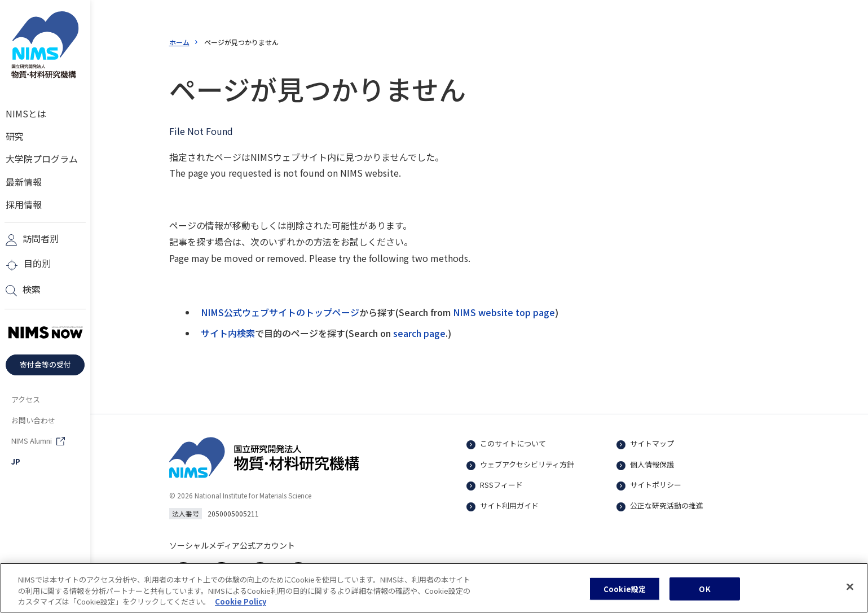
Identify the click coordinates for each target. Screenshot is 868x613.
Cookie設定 (625, 596)
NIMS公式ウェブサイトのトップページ (280, 312)
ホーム (179, 42)
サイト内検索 (228, 333)
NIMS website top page (504, 312)
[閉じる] (850, 594)
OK (704, 596)
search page (419, 333)
